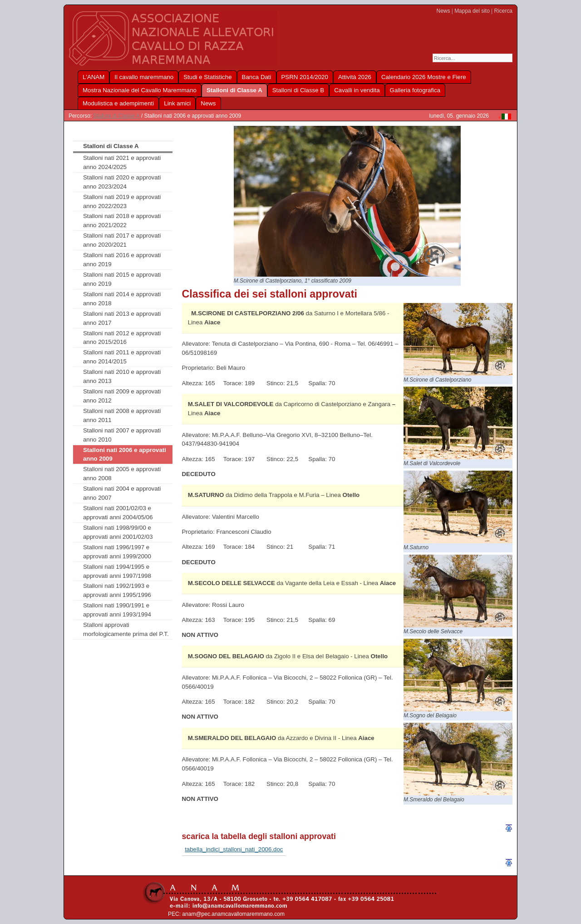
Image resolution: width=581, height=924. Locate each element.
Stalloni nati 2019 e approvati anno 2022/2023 (122, 201)
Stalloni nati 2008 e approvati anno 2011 (122, 415)
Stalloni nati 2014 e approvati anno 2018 (122, 299)
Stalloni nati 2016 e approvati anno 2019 (122, 260)
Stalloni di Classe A (116, 116)
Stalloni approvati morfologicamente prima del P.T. (126, 629)
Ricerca (503, 11)
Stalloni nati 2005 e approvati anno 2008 (122, 474)
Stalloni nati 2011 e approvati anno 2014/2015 (122, 357)
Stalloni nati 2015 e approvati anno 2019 (122, 279)
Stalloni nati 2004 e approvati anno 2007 (122, 493)
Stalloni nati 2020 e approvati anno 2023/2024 (122, 182)
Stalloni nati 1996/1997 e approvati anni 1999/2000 (117, 552)
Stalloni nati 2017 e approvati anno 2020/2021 (122, 240)
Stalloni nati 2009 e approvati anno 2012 (122, 396)
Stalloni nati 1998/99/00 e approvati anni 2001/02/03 (118, 532)
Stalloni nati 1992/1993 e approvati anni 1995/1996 (117, 590)
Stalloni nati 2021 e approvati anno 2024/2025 (122, 162)
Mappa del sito (472, 11)
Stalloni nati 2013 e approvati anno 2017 (122, 318)
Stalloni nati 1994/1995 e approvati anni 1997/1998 (117, 571)
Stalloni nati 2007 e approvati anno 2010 (122, 435)
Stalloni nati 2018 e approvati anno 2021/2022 (122, 221)
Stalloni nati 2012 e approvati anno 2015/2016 (122, 338)
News (443, 11)
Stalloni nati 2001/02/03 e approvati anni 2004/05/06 (118, 513)
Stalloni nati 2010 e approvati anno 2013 (122, 376)
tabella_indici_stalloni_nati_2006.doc (234, 849)
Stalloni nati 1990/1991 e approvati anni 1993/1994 (117, 610)
